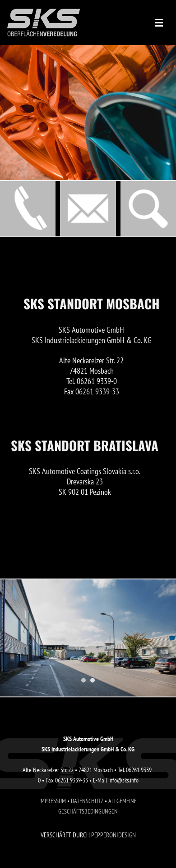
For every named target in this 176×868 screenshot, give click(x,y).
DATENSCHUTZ (87, 801)
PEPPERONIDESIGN (113, 835)
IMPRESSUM (53, 801)
